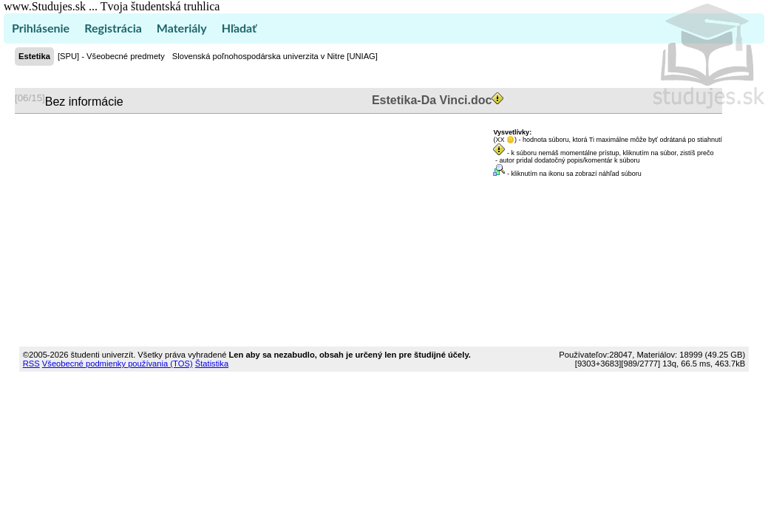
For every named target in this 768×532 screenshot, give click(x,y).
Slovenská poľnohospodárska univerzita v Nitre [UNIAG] (275, 56)
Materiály (182, 28)
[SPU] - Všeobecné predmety (111, 56)
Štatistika (212, 364)
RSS (31, 364)
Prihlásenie (41, 28)
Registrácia (113, 28)
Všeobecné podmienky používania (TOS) (118, 364)
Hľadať (239, 28)
